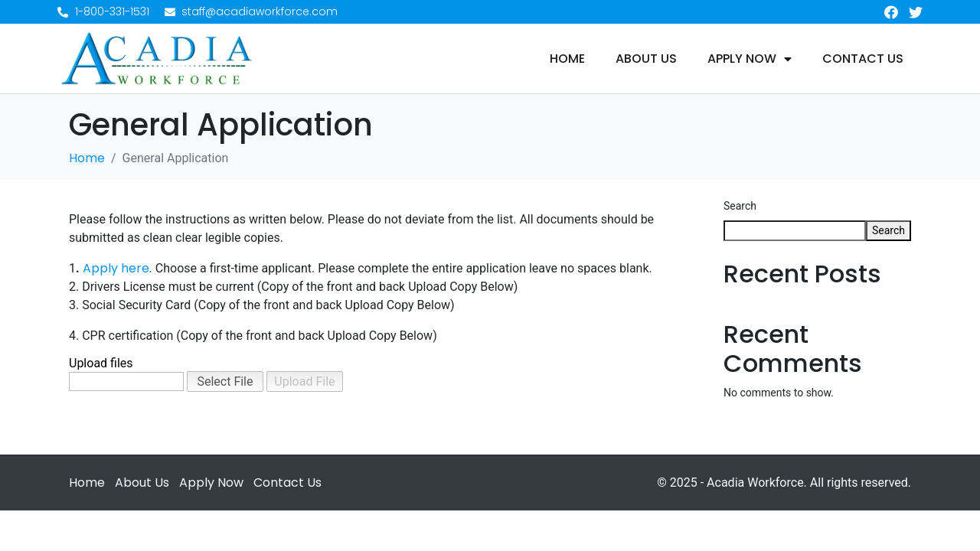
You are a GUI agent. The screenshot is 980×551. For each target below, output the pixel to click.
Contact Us (863, 59)
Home (567, 59)
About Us (646, 59)
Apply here (116, 268)
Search (740, 206)
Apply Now (750, 59)
